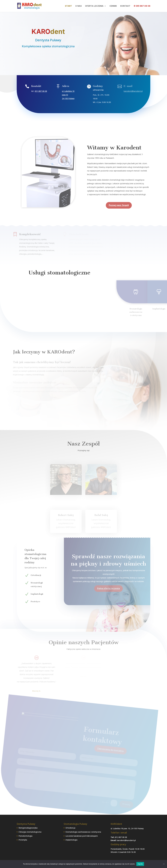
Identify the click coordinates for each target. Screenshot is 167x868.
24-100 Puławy (68, 98)
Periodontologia (25, 836)
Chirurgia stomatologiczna (30, 832)
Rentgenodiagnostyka (28, 828)
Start (68, 6)
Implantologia (71, 840)
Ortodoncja (70, 828)
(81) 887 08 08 (41, 91)
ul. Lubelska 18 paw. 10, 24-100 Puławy (127, 828)
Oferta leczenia (94, 6)
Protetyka (23, 840)
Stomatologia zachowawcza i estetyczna (83, 832)
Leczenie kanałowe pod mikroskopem (82, 836)
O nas (78, 6)
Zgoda (140, 864)
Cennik (113, 6)
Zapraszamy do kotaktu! (48, 57)
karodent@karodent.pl (126, 840)
